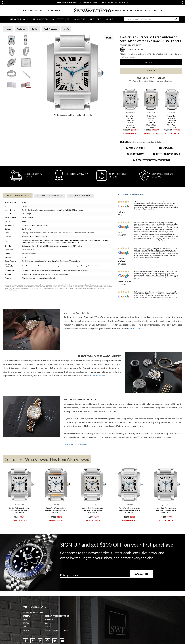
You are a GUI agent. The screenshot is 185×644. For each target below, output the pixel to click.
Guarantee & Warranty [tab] (50, 196)
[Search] (151, 19)
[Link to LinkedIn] (40, 641)
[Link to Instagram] (33, 641)
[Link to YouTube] (62, 641)
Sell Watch (40, 19)
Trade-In (151, 71)
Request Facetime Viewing (151, 160)
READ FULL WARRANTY (76, 445)
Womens (79, 19)
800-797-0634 (63, 630)
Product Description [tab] (18, 195)
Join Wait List (151, 62)
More (109, 19)
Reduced (96, 19)
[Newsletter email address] (106, 576)
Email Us (166, 148)
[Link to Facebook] (25, 641)
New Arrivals (19, 19)
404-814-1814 (38, 10)
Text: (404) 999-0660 (166, 154)
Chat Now (135, 154)
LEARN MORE (137, 328)
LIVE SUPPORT (55, 10)
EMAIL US (142, 10)
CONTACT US (155, 10)
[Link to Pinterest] (47, 641)
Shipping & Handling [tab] (80, 196)
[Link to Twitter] (55, 641)
